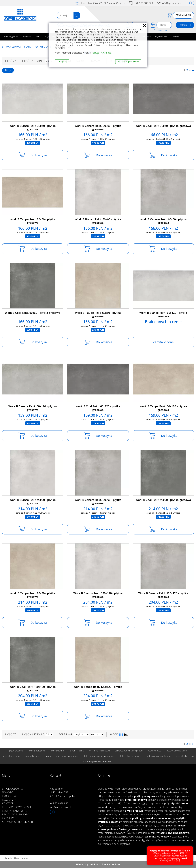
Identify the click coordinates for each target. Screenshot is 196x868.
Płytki (38, 37)
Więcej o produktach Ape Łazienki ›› (98, 864)
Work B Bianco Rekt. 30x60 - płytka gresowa (33, 128)
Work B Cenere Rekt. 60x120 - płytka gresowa (33, 408)
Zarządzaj (62, 62)
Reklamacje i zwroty (15, 814)
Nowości (27, 37)
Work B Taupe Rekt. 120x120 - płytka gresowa (98, 688)
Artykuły (8, 818)
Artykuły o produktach (17, 822)
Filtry (8, 70)
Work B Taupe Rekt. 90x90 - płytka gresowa (33, 595)
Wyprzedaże (161, 37)
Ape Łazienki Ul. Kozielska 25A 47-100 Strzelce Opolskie (63, 792)
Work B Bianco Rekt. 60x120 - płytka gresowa (163, 314)
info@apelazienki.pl (172, 3)
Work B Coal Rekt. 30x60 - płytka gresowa (163, 126)
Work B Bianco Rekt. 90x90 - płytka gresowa (33, 502)
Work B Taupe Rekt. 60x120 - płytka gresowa (163, 408)
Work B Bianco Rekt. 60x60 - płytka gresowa (98, 221)
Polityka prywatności (16, 807)
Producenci (10, 796)
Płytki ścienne (43, 47)
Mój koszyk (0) (184, 15)
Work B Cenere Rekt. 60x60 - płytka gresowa (163, 221)
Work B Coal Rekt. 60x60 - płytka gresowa (33, 313)
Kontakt (175, 37)
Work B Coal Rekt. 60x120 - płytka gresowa (98, 408)
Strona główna (11, 37)
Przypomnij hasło (161, 30)
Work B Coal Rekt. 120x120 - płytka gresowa (33, 688)
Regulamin (9, 800)
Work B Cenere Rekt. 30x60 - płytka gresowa (98, 128)
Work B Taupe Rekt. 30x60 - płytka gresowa (33, 221)
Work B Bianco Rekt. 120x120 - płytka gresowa (98, 595)
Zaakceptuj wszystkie (128, 62)
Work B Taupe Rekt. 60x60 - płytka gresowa (98, 314)
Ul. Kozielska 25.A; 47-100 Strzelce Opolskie (103, 3)
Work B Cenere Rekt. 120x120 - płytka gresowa (163, 595)
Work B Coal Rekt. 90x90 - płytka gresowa (163, 500)
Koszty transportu (15, 811)
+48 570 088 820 (144, 3)
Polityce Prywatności (102, 53)
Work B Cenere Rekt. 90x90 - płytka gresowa (98, 502)
